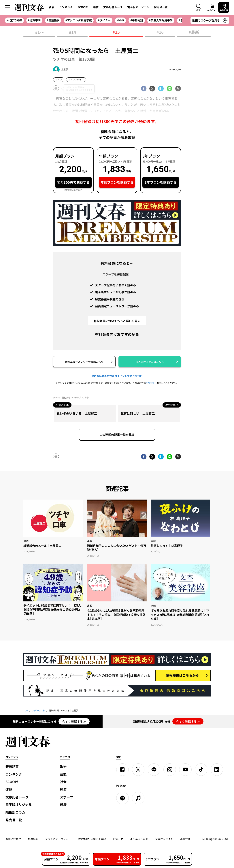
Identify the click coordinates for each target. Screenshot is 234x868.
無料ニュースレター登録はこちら (84, 362)
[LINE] (154, 770)
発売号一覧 (161, 7)
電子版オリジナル (138, 7)
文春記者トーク (113, 7)
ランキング (66, 7)
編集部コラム (15, 812)
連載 (96, 7)
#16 (160, 32)
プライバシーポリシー (58, 839)
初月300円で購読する (73, 182)
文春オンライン (164, 839)
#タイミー (104, 20)
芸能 (63, 774)
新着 (52, 7)
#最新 (194, 32)
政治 (63, 767)
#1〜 (39, 32)
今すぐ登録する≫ (74, 721)
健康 (63, 805)
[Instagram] (170, 770)
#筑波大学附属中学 (161, 20)
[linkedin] (217, 770)
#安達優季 (53, 20)
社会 (63, 782)
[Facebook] (122, 770)
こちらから (151, 383)
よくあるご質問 (139, 839)
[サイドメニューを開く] (7, 7)
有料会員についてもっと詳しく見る (117, 321)
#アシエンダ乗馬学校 (79, 20)
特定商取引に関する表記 (92, 839)
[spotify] (122, 798)
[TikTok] (201, 770)
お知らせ (118, 839)
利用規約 (33, 839)
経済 (63, 789)
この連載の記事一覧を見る (117, 435)
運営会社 (185, 839)
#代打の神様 (14, 20)
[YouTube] (185, 770)
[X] (138, 770)
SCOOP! (83, 7)
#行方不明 (34, 20)
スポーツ (67, 797)
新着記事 (12, 767)
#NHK (120, 20)
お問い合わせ (13, 839)
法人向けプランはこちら (150, 362)
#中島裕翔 (137, 20)
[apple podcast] (138, 798)
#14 (72, 32)
